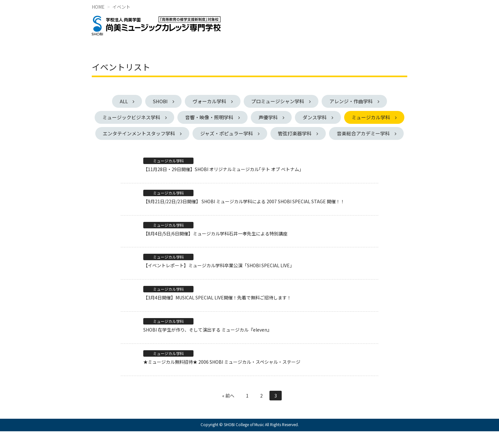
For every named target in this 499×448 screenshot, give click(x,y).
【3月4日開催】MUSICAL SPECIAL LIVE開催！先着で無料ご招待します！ (217, 314)
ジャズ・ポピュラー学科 (298, 134)
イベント (121, 7)
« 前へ (228, 412)
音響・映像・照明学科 (241, 117)
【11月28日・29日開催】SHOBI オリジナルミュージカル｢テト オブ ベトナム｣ (222, 186)
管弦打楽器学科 (367, 134)
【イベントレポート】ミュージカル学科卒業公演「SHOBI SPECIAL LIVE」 (219, 282)
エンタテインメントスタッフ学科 (209, 134)
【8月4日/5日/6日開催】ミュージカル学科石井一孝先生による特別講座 (215, 250)
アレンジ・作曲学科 (353, 101)
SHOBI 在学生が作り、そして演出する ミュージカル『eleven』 (207, 346)
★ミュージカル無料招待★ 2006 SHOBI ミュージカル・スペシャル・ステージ (222, 378)
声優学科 (300, 117)
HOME (98, 7)
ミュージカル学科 (128, 134)
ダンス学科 (348, 117)
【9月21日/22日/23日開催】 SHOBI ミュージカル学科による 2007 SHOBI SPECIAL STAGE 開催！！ (244, 218)
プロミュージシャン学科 (279, 101)
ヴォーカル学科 (210, 101)
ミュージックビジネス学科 (162, 117)
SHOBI (159, 101)
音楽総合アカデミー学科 (246, 150)
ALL (122, 101)
